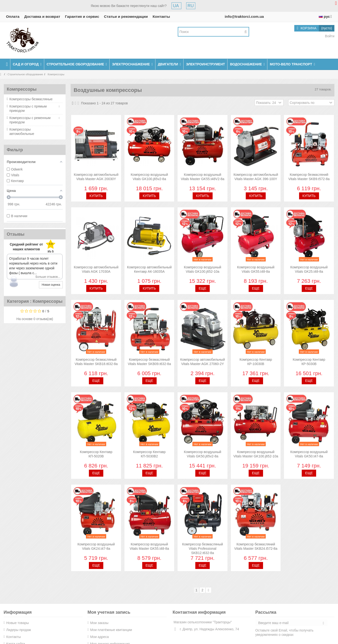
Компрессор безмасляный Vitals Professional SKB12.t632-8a (203, 549)
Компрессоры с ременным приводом (30, 120)
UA (176, 6)
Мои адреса (99, 637)
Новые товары (18, 623)
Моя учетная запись (109, 612)
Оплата (13, 16)
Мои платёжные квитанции (111, 630)
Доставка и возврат (42, 16)
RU (191, 6)
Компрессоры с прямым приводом (28, 108)
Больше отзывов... (48, 277)
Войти (329, 36)
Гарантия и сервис (82, 16)
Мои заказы (99, 623)
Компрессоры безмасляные (31, 99)
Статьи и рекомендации (126, 16)
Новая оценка (51, 285)
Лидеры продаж (19, 630)
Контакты (161, 16)
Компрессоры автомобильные (22, 132)
